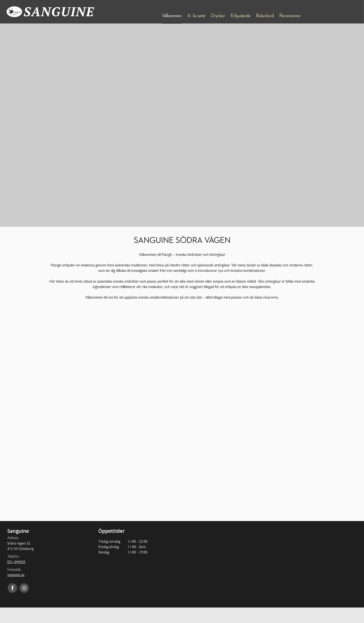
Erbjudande (241, 16)
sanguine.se (16, 575)
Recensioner (290, 16)
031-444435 (16, 562)
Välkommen (172, 16)
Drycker (218, 16)
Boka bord (265, 16)
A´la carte (196, 16)
